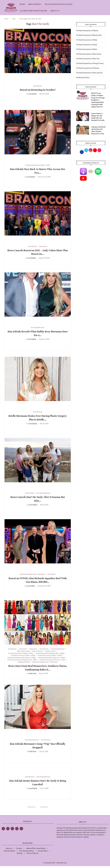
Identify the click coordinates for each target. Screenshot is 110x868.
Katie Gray (33, 677)
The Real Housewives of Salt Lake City (89, 73)
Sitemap (20, 855)
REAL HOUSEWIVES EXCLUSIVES (59, 4)
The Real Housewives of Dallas (87, 40)
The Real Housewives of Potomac (88, 68)
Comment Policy (9, 853)
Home (22, 4)
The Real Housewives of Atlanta (87, 31)
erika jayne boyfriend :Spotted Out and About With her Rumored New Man (98, 130)
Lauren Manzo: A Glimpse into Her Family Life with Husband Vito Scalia (98, 117)
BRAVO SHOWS (34, 4)
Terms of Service (32, 855)
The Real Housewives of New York (88, 59)
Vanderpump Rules (83, 78)
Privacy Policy (43, 853)
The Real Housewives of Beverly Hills (89, 35)
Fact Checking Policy (26, 853)
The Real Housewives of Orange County (90, 63)
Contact (19, 850)
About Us (55, 11)
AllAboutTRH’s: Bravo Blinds (33, 11)
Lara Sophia (32, 94)
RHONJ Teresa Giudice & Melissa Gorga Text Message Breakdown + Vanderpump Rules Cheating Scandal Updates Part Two (98, 100)
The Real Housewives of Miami (87, 49)
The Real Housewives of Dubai (87, 45)
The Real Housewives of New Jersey (89, 54)
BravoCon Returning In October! (38, 90)
